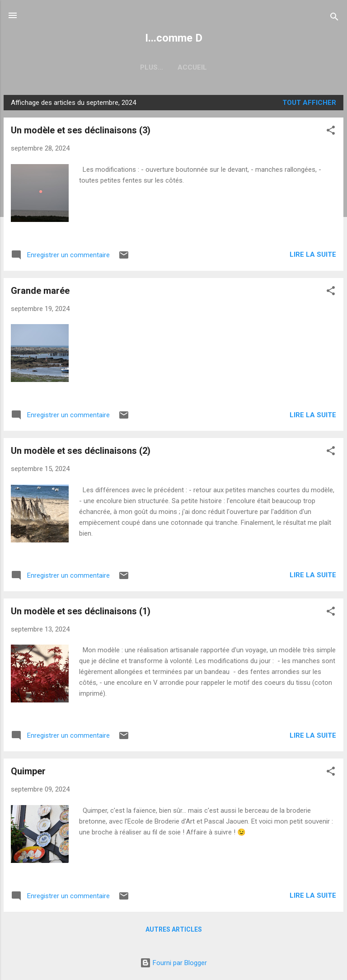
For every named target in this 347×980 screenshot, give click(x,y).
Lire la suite (313, 254)
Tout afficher (309, 103)
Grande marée (40, 291)
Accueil (174, 67)
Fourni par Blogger (173, 963)
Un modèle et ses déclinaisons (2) (81, 451)
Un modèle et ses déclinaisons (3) (81, 130)
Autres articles (174, 929)
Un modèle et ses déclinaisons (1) (81, 611)
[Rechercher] (334, 18)
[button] (331, 132)
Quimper (28, 771)
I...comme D (174, 38)
